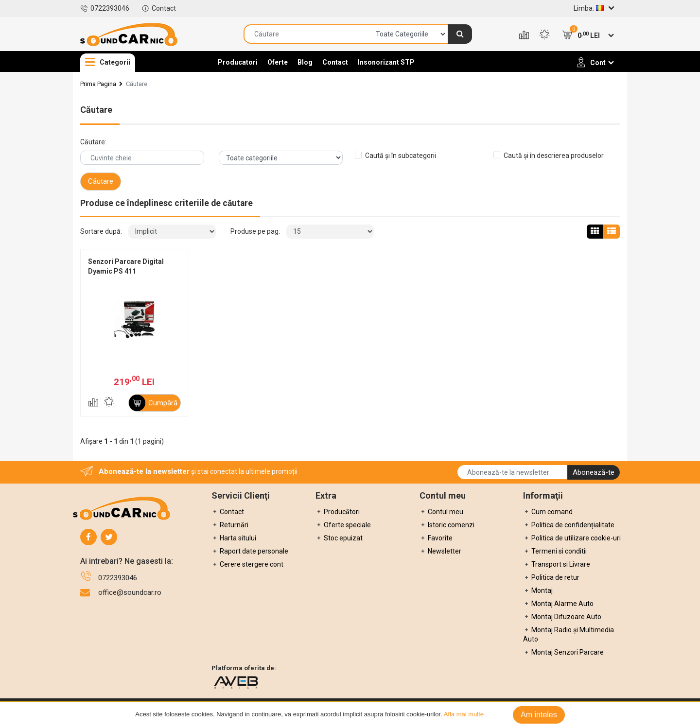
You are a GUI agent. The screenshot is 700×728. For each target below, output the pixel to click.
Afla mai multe (464, 714)
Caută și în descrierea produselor (554, 156)
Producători (338, 512)
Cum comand (548, 512)
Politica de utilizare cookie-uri (572, 538)
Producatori (238, 62)
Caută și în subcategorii (401, 156)
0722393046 (105, 8)
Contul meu (441, 512)
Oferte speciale (343, 525)
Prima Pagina (98, 84)
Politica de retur (551, 577)
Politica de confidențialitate (569, 525)
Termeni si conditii (555, 551)
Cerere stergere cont (247, 564)
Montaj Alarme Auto (558, 604)
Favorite (436, 538)
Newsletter (440, 551)
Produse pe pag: (255, 231)
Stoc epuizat (339, 538)
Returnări (230, 525)
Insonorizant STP (386, 62)
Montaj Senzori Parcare (563, 652)
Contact (159, 8)
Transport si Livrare (557, 564)
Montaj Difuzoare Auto (562, 617)
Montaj (538, 590)
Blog (305, 62)
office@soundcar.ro (130, 592)
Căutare (137, 84)
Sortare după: (101, 231)
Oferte (278, 62)
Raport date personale (250, 551)
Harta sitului (234, 538)
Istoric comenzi (447, 525)
